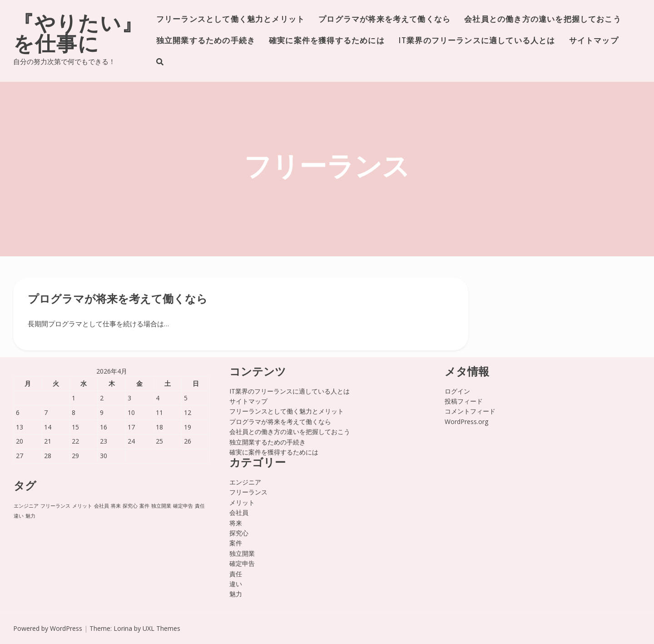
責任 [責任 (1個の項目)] (200, 506)
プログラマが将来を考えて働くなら (384, 20)
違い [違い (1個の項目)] (19, 516)
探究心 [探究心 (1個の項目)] (130, 506)
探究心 (239, 533)
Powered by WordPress (48, 628)
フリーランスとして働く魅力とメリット (230, 20)
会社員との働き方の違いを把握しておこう (543, 20)
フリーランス (248, 492)
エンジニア (245, 482)
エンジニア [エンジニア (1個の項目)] (26, 506)
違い (236, 584)
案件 (236, 543)
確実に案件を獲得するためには (327, 41)
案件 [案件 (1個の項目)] (144, 506)
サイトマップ (594, 41)
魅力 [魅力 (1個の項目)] (30, 516)
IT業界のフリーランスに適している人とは (477, 41)
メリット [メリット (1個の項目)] (82, 506)
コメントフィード (470, 411)
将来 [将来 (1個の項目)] (116, 506)
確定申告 (242, 563)
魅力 (236, 594)
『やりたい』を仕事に (78, 35)
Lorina (123, 628)
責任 (236, 574)
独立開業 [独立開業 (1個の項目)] (161, 506)
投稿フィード (464, 401)
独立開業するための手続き (206, 41)
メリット (242, 502)
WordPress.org (466, 422)
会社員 (239, 512)
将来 (236, 523)
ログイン (457, 391)
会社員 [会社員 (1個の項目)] (102, 506)
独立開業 (242, 553)
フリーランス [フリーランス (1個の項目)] (55, 506)
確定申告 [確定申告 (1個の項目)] (183, 506)
